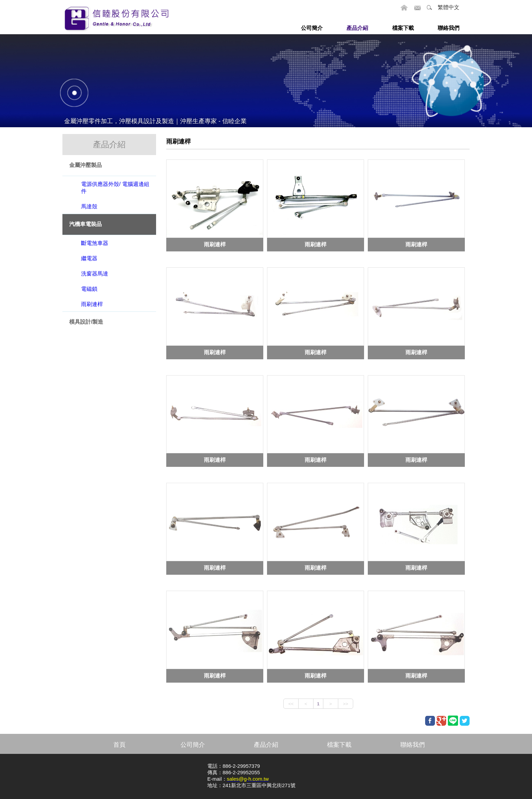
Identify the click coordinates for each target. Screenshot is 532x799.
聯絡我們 (413, 745)
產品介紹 (266, 745)
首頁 (119, 745)
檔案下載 (339, 745)
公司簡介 (193, 745)
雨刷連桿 (215, 244)
